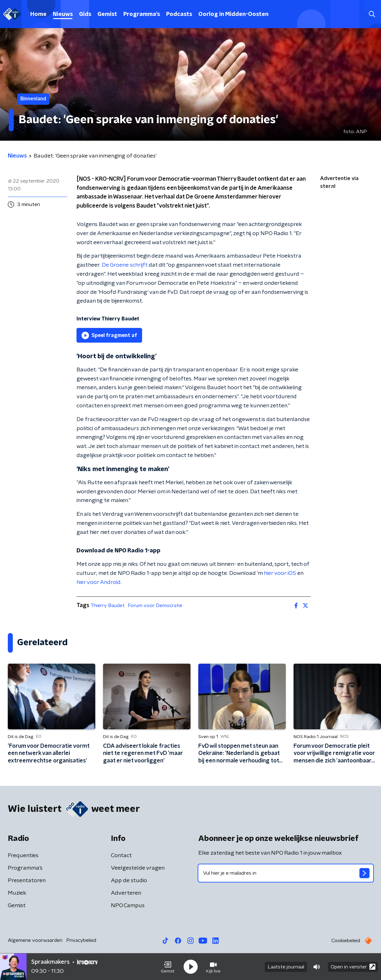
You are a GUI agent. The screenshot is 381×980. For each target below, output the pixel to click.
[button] (168, 967)
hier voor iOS (280, 573)
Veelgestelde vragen (138, 868)
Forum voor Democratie (155, 606)
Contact (121, 856)
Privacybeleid (81, 940)
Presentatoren (27, 881)
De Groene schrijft (125, 265)
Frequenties (23, 856)
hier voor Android (99, 582)
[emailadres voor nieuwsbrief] (286, 873)
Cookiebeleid (346, 941)
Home (38, 14)
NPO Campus (128, 906)
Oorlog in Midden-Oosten (233, 14)
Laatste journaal (286, 967)
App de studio (129, 881)
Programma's (142, 14)
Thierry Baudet (108, 606)
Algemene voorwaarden (35, 940)
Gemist (107, 14)
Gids (85, 14)
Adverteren (126, 893)
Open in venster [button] (353, 967)
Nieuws (63, 14)
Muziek (17, 893)
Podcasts (179, 14)
